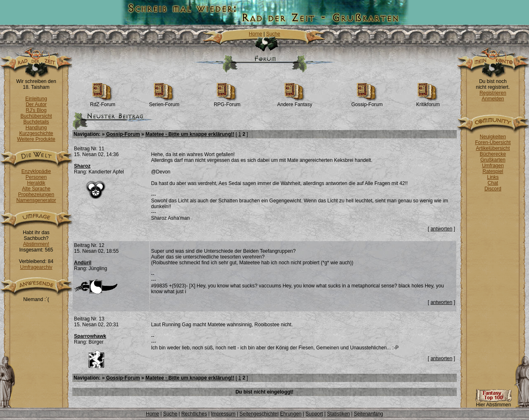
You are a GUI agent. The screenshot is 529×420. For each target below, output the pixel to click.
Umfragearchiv (36, 267)
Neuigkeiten (493, 137)
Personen (36, 177)
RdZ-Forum (103, 102)
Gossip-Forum (367, 102)
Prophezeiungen (36, 195)
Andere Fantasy (295, 102)
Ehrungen (291, 414)
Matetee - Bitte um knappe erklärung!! (190, 134)
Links (493, 177)
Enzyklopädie (36, 171)
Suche (273, 34)
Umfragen (493, 166)
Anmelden (493, 99)
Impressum (223, 414)
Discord (493, 189)
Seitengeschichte (259, 414)
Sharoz (82, 166)
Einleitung (36, 99)
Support (314, 414)
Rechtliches (194, 414)
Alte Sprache (36, 189)
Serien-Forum (164, 102)
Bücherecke (493, 154)
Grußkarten (493, 160)
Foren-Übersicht (493, 142)
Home (255, 34)
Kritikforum (428, 102)
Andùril (83, 263)
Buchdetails (36, 122)
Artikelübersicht (493, 148)
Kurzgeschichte (36, 133)
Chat (493, 183)
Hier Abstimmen (493, 402)
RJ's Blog (36, 110)
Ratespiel (493, 171)
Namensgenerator (36, 200)
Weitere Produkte (36, 139)
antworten (442, 229)
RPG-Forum (227, 102)
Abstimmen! (36, 244)
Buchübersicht (36, 116)
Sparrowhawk (90, 336)
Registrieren (493, 93)
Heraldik (36, 183)
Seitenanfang (368, 414)
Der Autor (36, 104)
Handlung (36, 128)
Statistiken (338, 414)
